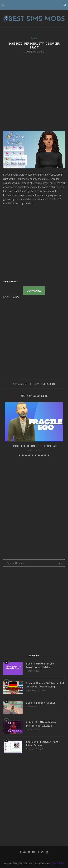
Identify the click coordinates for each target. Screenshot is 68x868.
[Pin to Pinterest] (48, 384)
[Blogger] (47, 852)
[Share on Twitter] (44, 384)
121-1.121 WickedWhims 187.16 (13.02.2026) (41, 724)
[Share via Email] (53, 384)
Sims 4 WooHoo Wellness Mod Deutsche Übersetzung (45, 685)
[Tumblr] (38, 852)
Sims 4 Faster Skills (41, 703)
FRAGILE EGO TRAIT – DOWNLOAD (34, 446)
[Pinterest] (24, 852)
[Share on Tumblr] (50, 384)
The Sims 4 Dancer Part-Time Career (43, 743)
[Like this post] (38, 384)
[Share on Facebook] (41, 384)
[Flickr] (29, 852)
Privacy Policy (58, 863)
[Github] (42, 852)
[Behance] (34, 852)
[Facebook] (20, 852)
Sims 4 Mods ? (11, 281)
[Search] (65, 5)
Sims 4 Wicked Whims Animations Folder (40, 665)
